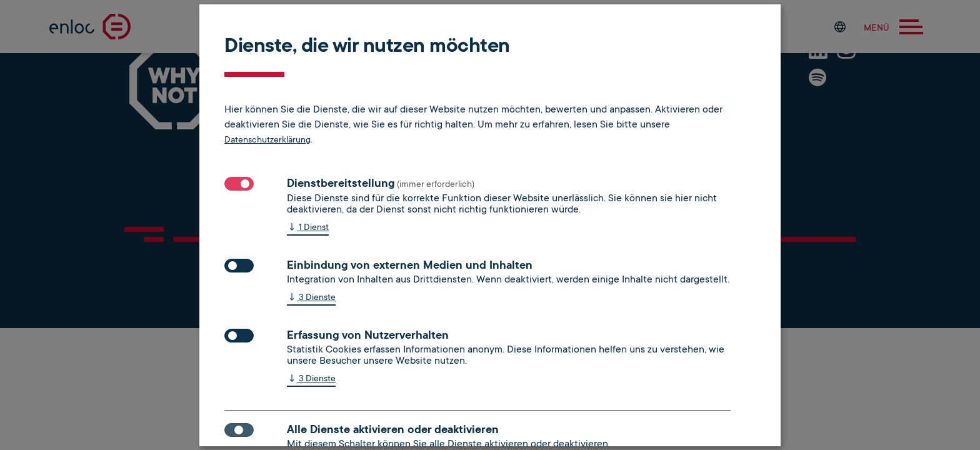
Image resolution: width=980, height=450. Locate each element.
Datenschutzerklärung (267, 139)
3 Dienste (311, 298)
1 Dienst (308, 228)
